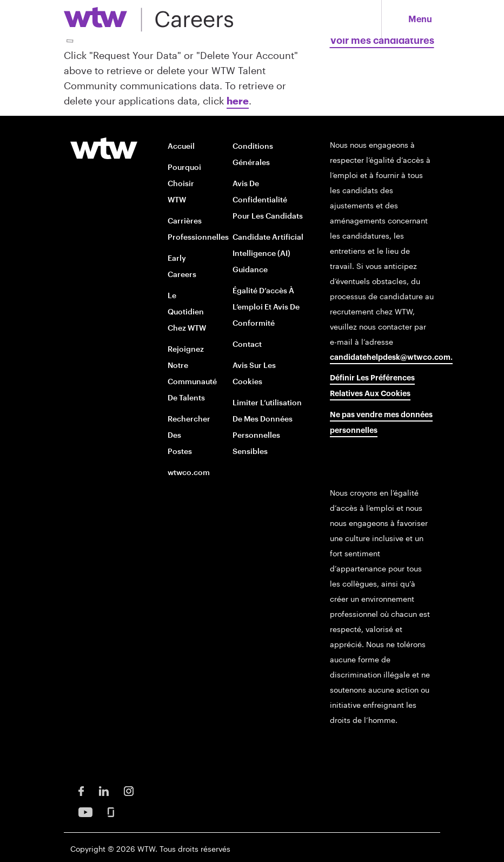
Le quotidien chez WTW (187, 311)
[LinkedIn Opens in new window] (104, 790)
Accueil (181, 146)
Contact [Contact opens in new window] (247, 344)
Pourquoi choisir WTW (184, 183)
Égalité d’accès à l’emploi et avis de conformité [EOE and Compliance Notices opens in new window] (266, 307)
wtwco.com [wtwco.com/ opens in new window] (189, 472)
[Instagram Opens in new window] (129, 790)
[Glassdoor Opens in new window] (111, 811)
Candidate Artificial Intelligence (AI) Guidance (268, 253)
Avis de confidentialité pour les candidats (268, 199)
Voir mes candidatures (382, 41)
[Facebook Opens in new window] (81, 790)
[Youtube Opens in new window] (85, 811)
